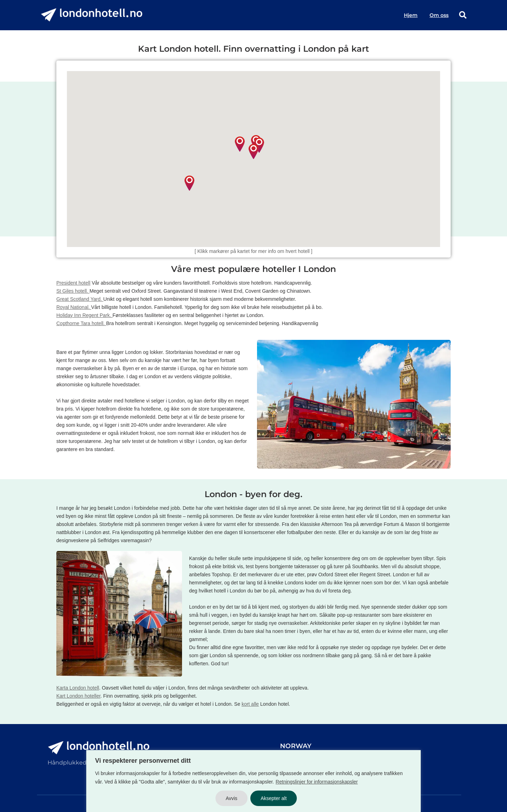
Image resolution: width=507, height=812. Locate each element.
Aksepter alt (274, 798)
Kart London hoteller (78, 696)
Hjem (411, 15)
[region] (254, 781)
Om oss (439, 15)
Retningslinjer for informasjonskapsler (317, 782)
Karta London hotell (78, 688)
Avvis (231, 798)
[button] (259, 145)
